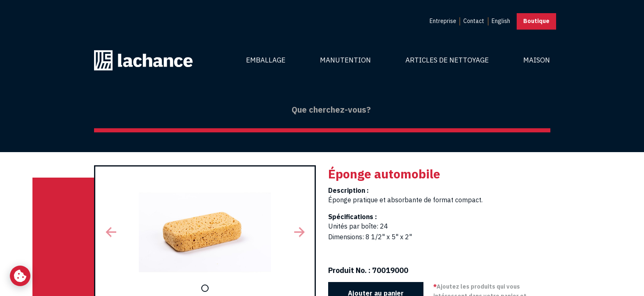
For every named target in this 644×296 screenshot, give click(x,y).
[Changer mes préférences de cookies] (20, 276)
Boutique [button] (536, 21)
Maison (537, 60)
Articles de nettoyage (447, 60)
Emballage (266, 60)
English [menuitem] (501, 21)
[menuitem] (443, 21)
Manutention (345, 60)
